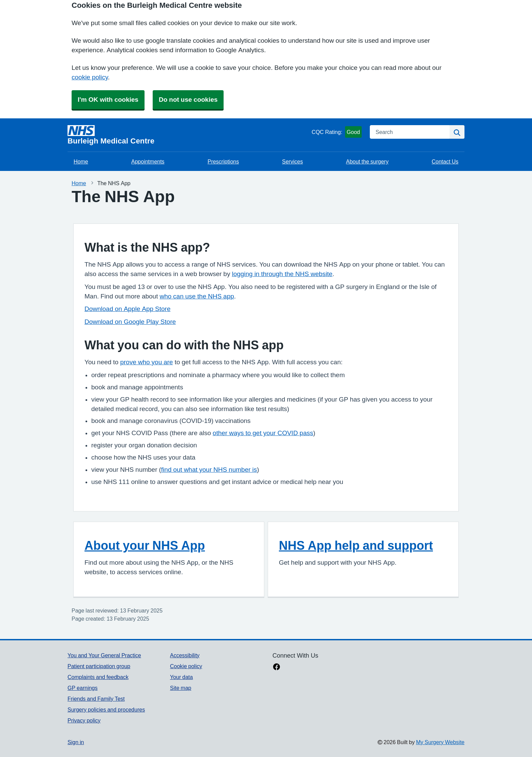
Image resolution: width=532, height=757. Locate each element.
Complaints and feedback (98, 677)
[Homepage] (188, 135)
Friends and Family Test (96, 699)
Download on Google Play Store (130, 322)
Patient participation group (99, 666)
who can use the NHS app (197, 296)
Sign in (76, 742)
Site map (181, 688)
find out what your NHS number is (209, 470)
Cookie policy (186, 666)
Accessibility (185, 655)
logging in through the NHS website (282, 274)
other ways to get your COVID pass (263, 433)
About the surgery (367, 161)
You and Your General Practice (104, 655)
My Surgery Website (440, 742)
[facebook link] (277, 667)
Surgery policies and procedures (106, 710)
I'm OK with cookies (108, 100)
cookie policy (90, 77)
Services (292, 161)
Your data (181, 677)
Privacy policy (84, 720)
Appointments (148, 161)
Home (81, 161)
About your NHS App (145, 545)
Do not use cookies (188, 100)
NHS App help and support (356, 545)
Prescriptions (223, 161)
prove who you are (146, 362)
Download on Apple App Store (127, 309)
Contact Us (445, 161)
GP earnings (83, 688)
